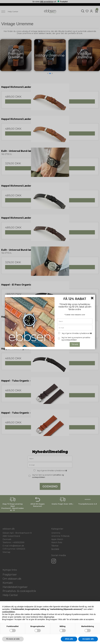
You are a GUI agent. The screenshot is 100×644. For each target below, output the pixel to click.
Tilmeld (75, 344)
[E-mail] (75, 327)
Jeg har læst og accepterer (76, 339)
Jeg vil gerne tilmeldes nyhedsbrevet (77, 333)
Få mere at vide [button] (13, 639)
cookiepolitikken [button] (9, 612)
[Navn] (75, 321)
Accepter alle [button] (88, 639)
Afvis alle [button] (69, 639)
